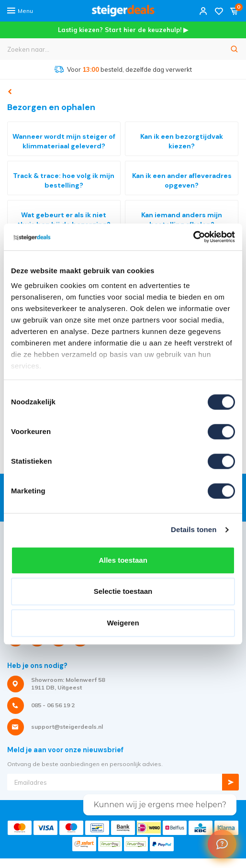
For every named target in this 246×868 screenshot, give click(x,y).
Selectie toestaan (123, 591)
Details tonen (194, 529)
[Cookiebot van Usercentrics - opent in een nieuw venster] (193, 237)
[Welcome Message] (222, 844)
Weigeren (123, 623)
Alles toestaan (123, 560)
